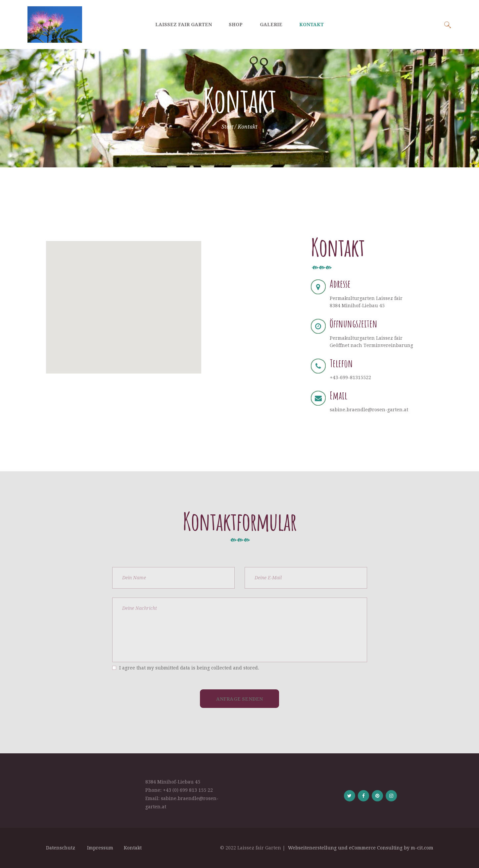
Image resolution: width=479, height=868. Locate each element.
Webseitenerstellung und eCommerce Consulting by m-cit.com (361, 848)
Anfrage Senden (240, 699)
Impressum (101, 848)
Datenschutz (62, 848)
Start (228, 127)
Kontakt (133, 848)
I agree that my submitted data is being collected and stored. (189, 668)
